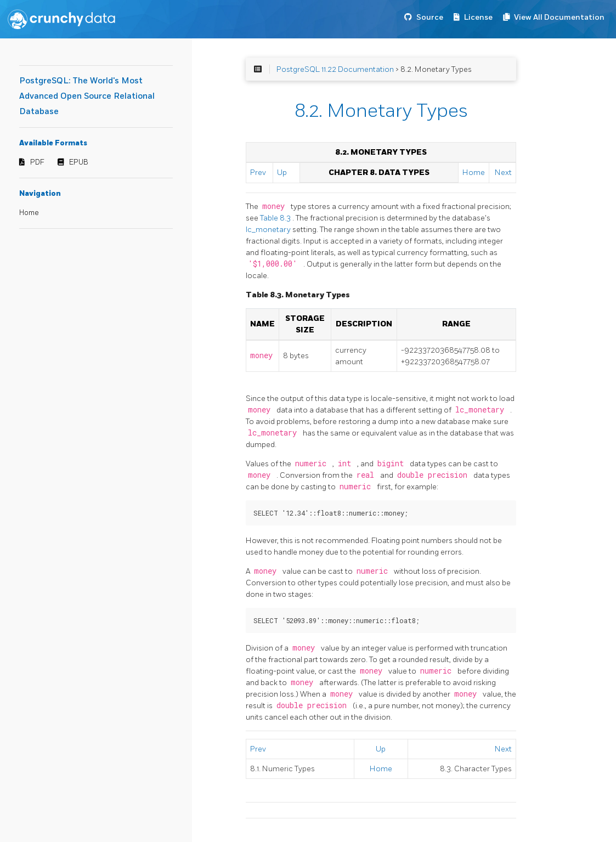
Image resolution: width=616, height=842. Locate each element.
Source (430, 17)
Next (503, 173)
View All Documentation (559, 17)
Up (282, 173)
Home (29, 213)
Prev (258, 173)
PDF (37, 162)
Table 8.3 (276, 218)
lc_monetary (269, 230)
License (478, 17)
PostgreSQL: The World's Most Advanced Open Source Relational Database (87, 96)
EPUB (79, 162)
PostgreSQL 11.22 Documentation (335, 69)
